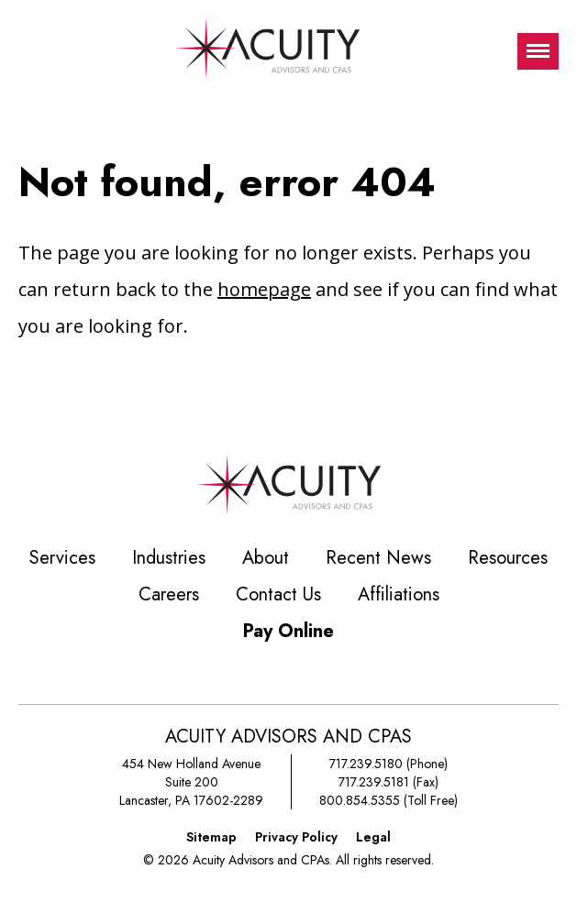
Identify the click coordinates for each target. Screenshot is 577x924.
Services (62, 558)
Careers (169, 594)
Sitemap (211, 837)
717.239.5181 (374, 782)
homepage (264, 289)
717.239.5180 (366, 764)
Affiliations (399, 594)
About (266, 558)
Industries (169, 558)
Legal (373, 837)
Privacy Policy (296, 837)
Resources (508, 558)
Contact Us (278, 594)
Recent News (378, 558)
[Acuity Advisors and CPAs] (268, 51)
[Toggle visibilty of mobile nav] (538, 51)
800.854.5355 (360, 800)
